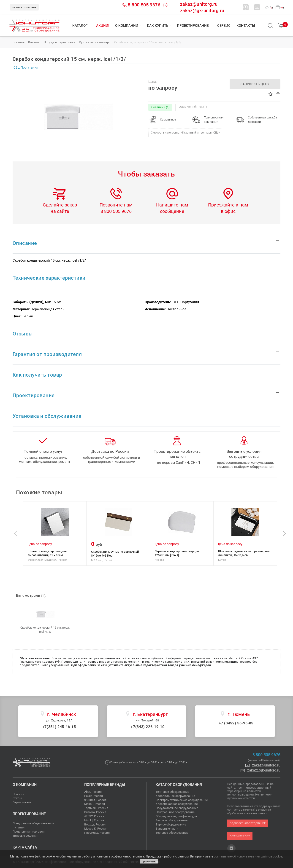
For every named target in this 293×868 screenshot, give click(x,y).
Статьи (17, 798)
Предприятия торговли (29, 832)
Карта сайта (25, 847)
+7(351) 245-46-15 (59, 727)
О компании (127, 26)
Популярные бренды (105, 785)
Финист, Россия (95, 800)
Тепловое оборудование (172, 792)
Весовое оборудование (172, 820)
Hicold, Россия (94, 820)
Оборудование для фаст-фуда (176, 816)
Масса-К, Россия (96, 829)
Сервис (224, 26)
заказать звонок (24, 7)
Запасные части (167, 829)
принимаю (149, 861)
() (269, 8)
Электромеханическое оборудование (182, 800)
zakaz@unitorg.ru (199, 4)
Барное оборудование (171, 824)
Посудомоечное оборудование (177, 808)
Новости (18, 794)
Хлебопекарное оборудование (177, 804)
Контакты (246, 26)
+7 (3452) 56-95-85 (236, 723)
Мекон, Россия (95, 804)
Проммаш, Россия (97, 833)
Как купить (158, 26)
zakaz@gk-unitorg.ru (202, 11)
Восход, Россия (95, 824)
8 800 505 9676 (144, 5)
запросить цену (255, 84)
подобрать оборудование (248, 823)
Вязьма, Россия (95, 812)
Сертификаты (22, 802)
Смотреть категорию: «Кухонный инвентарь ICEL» (185, 133)
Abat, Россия (93, 792)
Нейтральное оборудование (175, 812)
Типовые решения (25, 836)
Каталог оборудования (179, 785)
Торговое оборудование (172, 833)
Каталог (80, 26)
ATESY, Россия (94, 816)
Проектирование (193, 26)
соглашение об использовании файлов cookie (248, 856)
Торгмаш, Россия (96, 808)
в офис (228, 211)
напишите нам (240, 836)
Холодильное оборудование (175, 796)
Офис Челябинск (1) (193, 107)
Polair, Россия (94, 796)
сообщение (172, 211)
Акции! (103, 26)
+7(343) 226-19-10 (148, 727)
